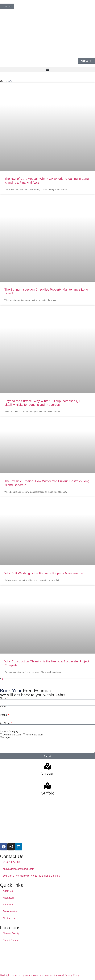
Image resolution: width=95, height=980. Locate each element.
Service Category (9, 732)
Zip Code (5, 723)
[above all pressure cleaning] (47, 958)
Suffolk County (11, 940)
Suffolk (47, 793)
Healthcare (9, 898)
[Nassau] (47, 766)
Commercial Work (12, 735)
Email (3, 707)
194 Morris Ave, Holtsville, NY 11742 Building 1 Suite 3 (32, 876)
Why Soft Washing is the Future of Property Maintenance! (44, 573)
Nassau (48, 774)
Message (5, 738)
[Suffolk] (47, 786)
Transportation (11, 911)
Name (3, 698)
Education (8, 905)
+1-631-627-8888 (12, 862)
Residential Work (34, 735)
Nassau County (11, 933)
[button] (47, 70)
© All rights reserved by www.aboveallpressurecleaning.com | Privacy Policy (40, 975)
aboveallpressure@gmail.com (19, 869)
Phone (4, 715)
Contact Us (9, 918)
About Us (8, 891)
